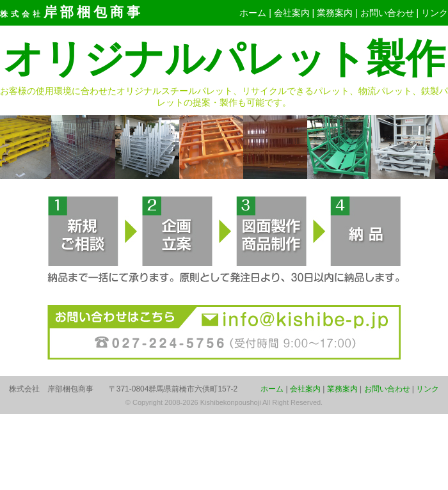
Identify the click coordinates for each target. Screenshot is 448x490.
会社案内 (292, 13)
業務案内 (335, 13)
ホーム (253, 13)
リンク (435, 13)
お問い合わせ (387, 13)
